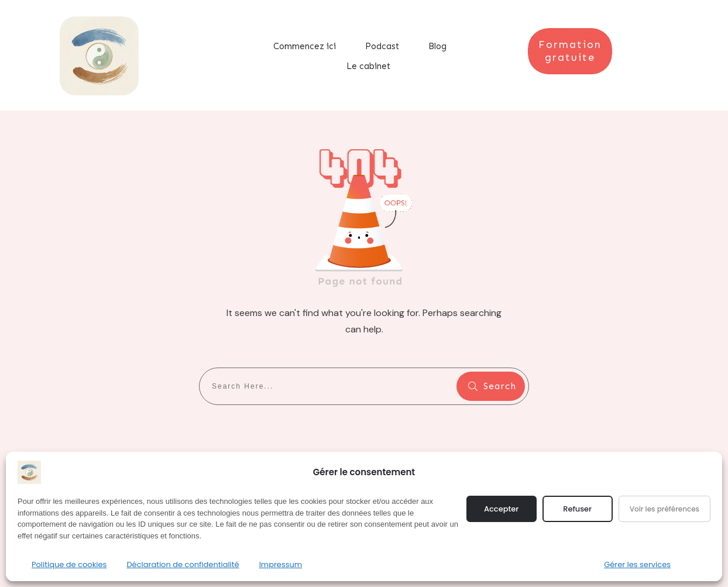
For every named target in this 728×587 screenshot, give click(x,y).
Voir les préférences (665, 509)
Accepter (501, 509)
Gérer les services (637, 564)
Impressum (281, 564)
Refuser (577, 509)
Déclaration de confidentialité (183, 564)
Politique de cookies (69, 564)
